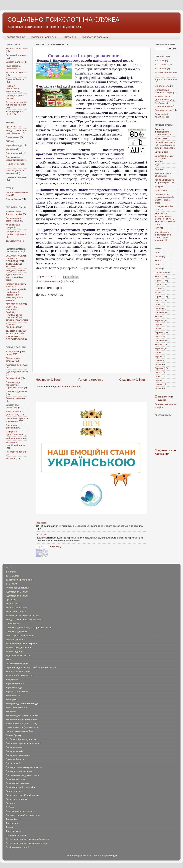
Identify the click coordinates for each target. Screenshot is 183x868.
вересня (159, 281)
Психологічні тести (16, 164)
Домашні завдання (16, 398)
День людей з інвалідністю (20, 636)
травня (158, 289)
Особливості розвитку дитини (163, 105)
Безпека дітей (13, 378)
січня (157, 253)
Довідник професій (16, 271)
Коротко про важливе (166, 79)
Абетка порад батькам (13, 359)
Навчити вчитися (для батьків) (58, 281)
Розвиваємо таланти (17, 452)
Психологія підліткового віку (14, 433)
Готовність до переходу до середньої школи (15, 385)
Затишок (159, 169)
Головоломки (13, 137)
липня (158, 352)
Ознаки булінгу (14, 199)
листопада (160, 273)
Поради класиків (14, 153)
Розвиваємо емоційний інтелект (16, 444)
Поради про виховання (12, 426)
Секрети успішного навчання (21, 811)
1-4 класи (160, 61)
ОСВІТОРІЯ (161, 191)
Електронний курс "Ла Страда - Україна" (164, 159)
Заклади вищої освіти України (14, 219)
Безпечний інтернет (16, 55)
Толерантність (13, 831)
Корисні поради (14, 145)
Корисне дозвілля (15, 683)
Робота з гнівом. (14, 438)
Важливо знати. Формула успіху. (14, 213)
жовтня (158, 261)
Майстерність (162, 86)
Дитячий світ (161, 152)
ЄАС (157, 165)
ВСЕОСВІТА (161, 138)
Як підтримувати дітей (17, 847)
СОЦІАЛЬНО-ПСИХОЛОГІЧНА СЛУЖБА (63, 20)
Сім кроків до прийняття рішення (16, 233)
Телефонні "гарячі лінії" (44, 37)
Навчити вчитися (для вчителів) (163, 98)
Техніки (10, 827)
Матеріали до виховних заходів (164, 91)
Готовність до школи (16, 392)
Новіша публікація (49, 380)
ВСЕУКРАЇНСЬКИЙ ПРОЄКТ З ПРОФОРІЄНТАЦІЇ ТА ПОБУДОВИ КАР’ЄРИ (16, 261)
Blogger (113, 855)
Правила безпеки (15, 79)
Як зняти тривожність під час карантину (26, 843)
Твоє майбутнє (13, 241)
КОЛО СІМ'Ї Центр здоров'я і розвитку (165, 181)
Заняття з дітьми (15, 62)
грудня (158, 257)
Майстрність (12, 699)
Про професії (13, 763)
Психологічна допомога (94, 37)
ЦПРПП (159, 228)
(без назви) (42, 523)
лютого (158, 300)
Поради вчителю (163, 110)
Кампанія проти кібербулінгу (163, 175)
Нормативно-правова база (20, 731)
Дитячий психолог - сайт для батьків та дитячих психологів (165, 145)
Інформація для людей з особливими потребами (31, 667)
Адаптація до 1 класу (17, 365)
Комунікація (12, 679)
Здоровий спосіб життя (18, 656)
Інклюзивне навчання (166, 73)
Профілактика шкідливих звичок (15, 158)
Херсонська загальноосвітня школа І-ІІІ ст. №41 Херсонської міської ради (165, 219)
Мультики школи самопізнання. (22, 719)
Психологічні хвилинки (161, 115)
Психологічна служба (166, 398)
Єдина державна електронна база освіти (15, 277)
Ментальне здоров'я (16, 73)
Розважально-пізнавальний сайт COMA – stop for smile (164, 199)
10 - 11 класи (162, 65)
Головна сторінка (16, 37)
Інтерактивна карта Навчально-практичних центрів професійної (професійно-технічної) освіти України (16, 292)
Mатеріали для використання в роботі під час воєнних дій (163, 236)
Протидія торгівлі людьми (19, 771)
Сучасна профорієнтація (14, 326)
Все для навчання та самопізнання (17, 132)
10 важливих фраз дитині (19, 580)
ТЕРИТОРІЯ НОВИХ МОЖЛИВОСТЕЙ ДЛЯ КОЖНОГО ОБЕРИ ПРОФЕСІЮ (16, 335)
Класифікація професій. (13, 226)
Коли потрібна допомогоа (13, 67)
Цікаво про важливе (16, 177)
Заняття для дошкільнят (12, 406)
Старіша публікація (133, 380)
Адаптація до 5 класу (17, 372)
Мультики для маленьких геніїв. (22, 715)
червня (158, 356)
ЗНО (8, 141)
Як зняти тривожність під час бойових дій (17, 103)
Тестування (12, 823)
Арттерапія (12, 127)
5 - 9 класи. (161, 69)
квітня (158, 293)
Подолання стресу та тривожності (17, 420)
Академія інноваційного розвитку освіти (163, 132)
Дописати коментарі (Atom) (67, 387)
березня (159, 297)
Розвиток (10, 458)
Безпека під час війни (17, 49)
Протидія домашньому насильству (13, 89)
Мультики (11, 149)
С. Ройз (10, 807)
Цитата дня (69, 37)
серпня (158, 285)
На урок (159, 187)
